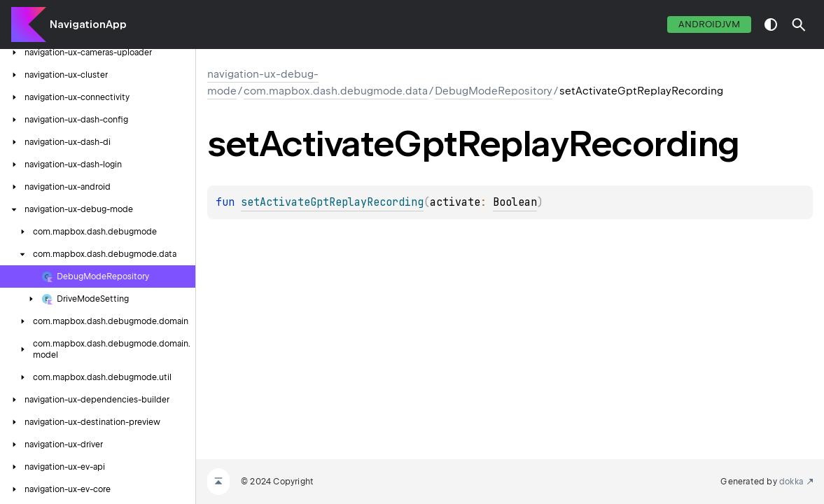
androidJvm (709, 24)
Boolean (515, 202)
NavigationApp (88, 24)
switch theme (771, 24)
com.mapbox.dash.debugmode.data (336, 91)
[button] (799, 24)
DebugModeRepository (494, 91)
